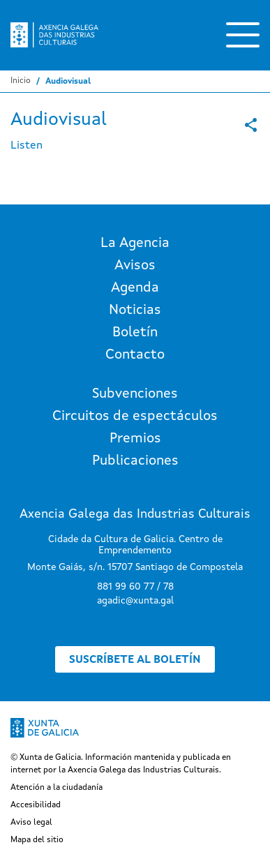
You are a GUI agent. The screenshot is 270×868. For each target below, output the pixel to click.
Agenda (135, 288)
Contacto (135, 355)
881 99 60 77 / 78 (135, 587)
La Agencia (135, 244)
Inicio (21, 81)
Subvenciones (135, 394)
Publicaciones (135, 461)
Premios (135, 439)
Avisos (135, 266)
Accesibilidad (36, 805)
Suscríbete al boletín (135, 660)
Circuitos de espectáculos (135, 417)
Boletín (135, 333)
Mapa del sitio (37, 840)
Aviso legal (31, 823)
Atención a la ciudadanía (57, 788)
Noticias (135, 310)
